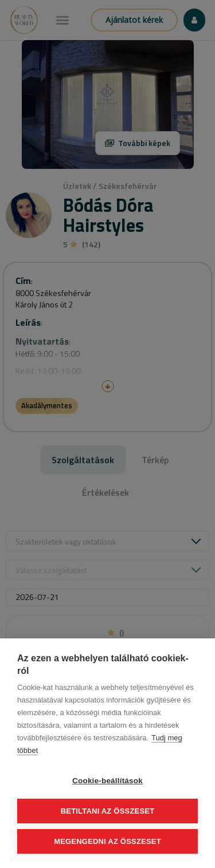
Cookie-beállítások (107, 781)
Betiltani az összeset (108, 811)
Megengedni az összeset (107, 841)
